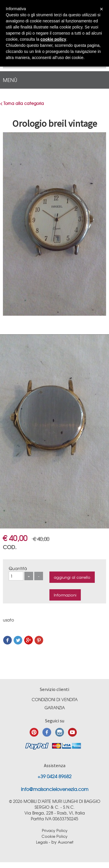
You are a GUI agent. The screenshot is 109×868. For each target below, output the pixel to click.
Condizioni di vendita (55, 699)
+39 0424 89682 (54, 776)
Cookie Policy (54, 836)
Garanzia (55, 708)
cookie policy (53, 39)
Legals (42, 842)
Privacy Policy (55, 830)
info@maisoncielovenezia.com (55, 789)
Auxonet (66, 842)
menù (10, 80)
